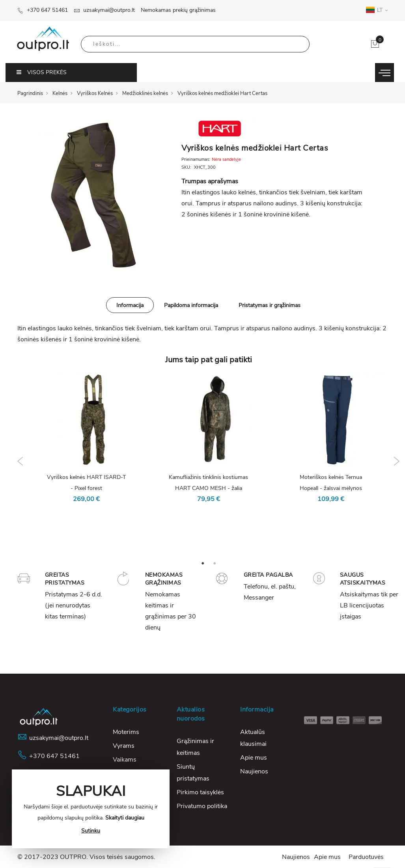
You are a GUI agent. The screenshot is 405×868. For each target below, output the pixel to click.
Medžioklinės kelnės (145, 93)
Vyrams (124, 746)
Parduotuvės (366, 857)
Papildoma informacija (191, 305)
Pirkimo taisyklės (200, 792)
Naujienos (254, 771)
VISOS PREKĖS (42, 72)
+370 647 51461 (43, 10)
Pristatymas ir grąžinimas (270, 305)
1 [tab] (203, 563)
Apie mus (254, 758)
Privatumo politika (202, 806)
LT (377, 10)
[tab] (130, 305)
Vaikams (125, 760)
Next (397, 461)
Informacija (130, 305)
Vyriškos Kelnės (95, 93)
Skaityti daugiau (125, 818)
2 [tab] (215, 563)
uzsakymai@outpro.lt (104, 10)
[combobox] (195, 44)
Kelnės (60, 93)
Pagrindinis (30, 93)
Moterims (126, 732)
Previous (20, 461)
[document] (91, 809)
